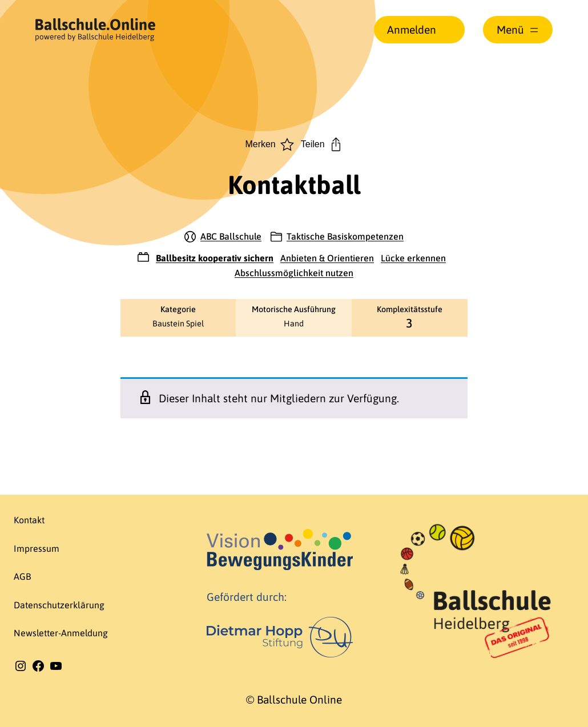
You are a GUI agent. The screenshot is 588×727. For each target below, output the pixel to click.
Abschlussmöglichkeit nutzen (294, 273)
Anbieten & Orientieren (327, 258)
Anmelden (412, 30)
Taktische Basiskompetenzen (345, 236)
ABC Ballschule (231, 236)
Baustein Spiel (178, 324)
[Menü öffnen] (518, 30)
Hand (294, 324)
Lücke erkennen (413, 258)
